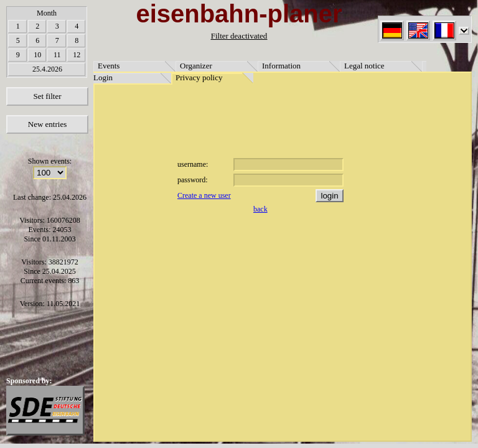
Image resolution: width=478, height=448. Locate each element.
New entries (47, 124)
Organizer (196, 66)
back (260, 209)
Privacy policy (199, 77)
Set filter (47, 96)
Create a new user (204, 195)
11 (57, 55)
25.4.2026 (47, 69)
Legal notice (364, 66)
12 (77, 55)
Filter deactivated (239, 36)
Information (281, 66)
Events (109, 66)
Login (103, 77)
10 (37, 55)
